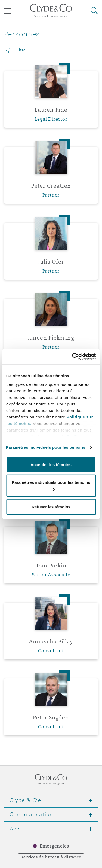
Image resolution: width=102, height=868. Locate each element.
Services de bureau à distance (51, 857)
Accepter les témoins (51, 464)
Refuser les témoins (51, 507)
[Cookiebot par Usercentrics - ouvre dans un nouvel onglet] (73, 357)
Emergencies (54, 846)
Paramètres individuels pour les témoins (45, 447)
